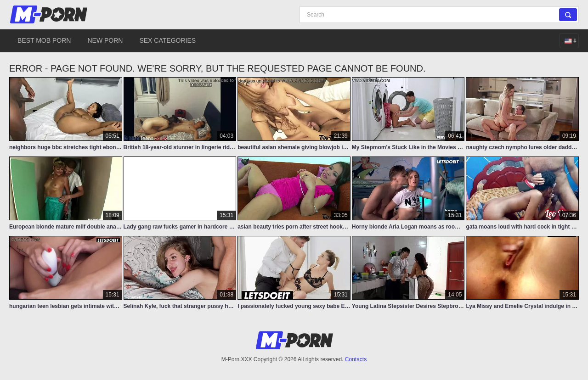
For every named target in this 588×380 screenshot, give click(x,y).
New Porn (105, 40)
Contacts (356, 359)
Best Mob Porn (44, 40)
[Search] (439, 15)
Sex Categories (167, 40)
